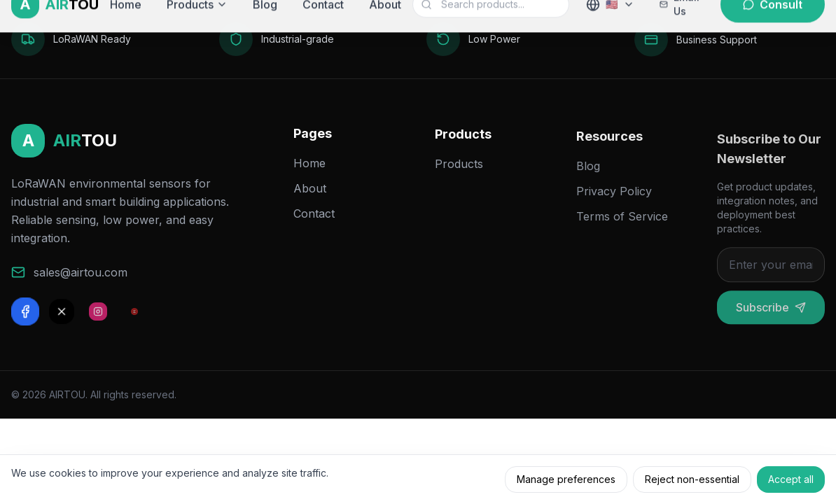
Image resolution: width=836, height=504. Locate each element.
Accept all (791, 479)
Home (309, 167)
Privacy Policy (614, 200)
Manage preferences (566, 479)
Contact (314, 218)
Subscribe (771, 319)
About (310, 192)
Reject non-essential (692, 479)
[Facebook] (25, 313)
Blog (588, 175)
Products (459, 171)
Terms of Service (622, 225)
